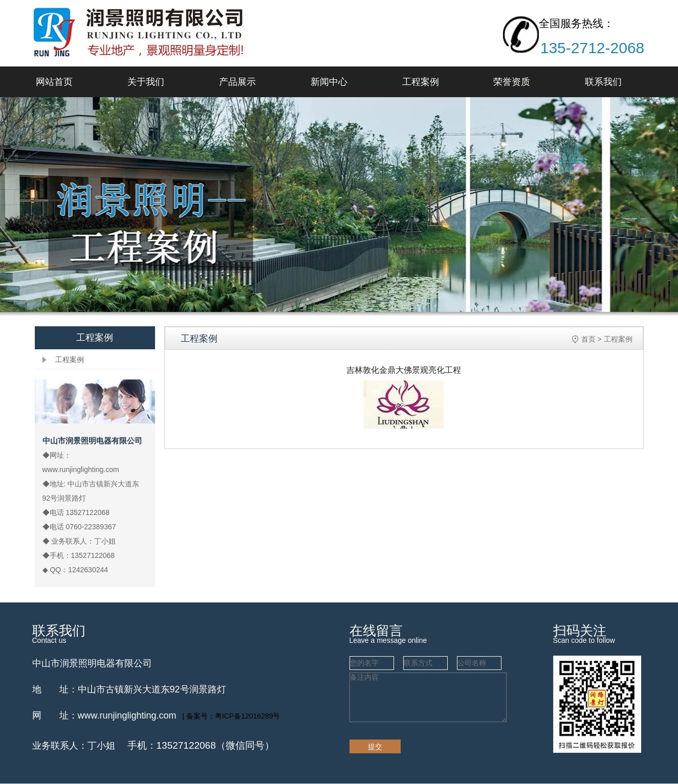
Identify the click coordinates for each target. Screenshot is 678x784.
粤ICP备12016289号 (248, 716)
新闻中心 (329, 82)
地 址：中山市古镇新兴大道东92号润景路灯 (129, 689)
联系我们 (603, 82)
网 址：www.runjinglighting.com (104, 715)
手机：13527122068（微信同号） (201, 745)
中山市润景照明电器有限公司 (92, 663)
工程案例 (421, 82)
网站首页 (54, 82)
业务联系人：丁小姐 (74, 746)
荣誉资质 (512, 82)
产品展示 (237, 82)
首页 (588, 339)
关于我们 (146, 82)
